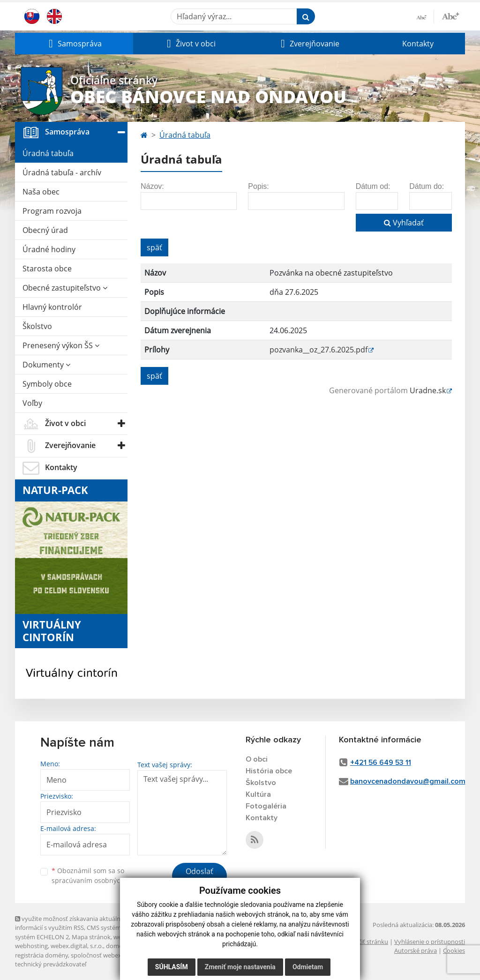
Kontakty (418, 44)
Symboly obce (47, 384)
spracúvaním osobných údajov (99, 880)
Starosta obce (47, 269)
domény (117, 946)
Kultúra (258, 794)
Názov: (152, 186)
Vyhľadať (404, 223)
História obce (269, 771)
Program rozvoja (52, 211)
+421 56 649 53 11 (381, 763)
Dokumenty (46, 365)
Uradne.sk (428, 390)
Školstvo (37, 326)
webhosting (31, 946)
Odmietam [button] (308, 967)
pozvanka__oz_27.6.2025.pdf (319, 350)
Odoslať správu (199, 877)
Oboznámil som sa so (99, 875)
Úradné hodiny (49, 249)
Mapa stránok (91, 937)
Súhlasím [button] (172, 967)
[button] (74, 44)
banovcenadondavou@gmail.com (408, 781)
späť (154, 247)
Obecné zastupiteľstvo (65, 288)
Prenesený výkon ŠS (61, 345)
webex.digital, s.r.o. (77, 946)
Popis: (258, 186)
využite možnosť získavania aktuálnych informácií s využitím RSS (73, 923)
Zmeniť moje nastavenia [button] (240, 967)
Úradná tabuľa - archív (62, 172)
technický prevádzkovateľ (51, 964)
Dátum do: (427, 186)
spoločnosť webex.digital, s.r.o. (113, 955)
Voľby (32, 403)
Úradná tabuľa (48, 153)
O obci (257, 759)
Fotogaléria (266, 806)
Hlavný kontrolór (52, 307)
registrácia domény (41, 955)
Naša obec (41, 192)
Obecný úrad (45, 230)
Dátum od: (373, 186)
